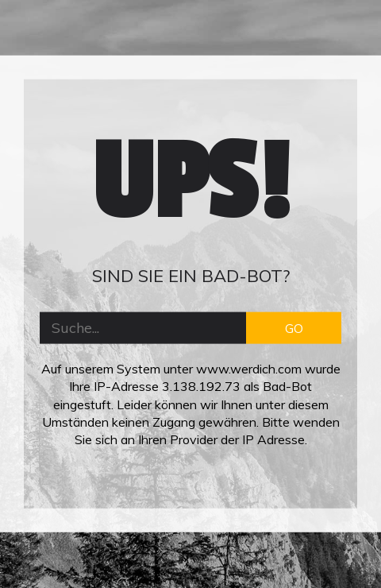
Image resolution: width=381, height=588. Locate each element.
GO (294, 327)
